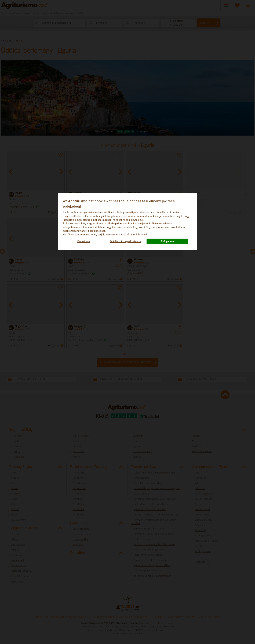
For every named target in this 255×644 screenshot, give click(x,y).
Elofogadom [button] (167, 241)
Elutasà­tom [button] (84, 241)
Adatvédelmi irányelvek (134, 235)
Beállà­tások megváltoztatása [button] (125, 241)
